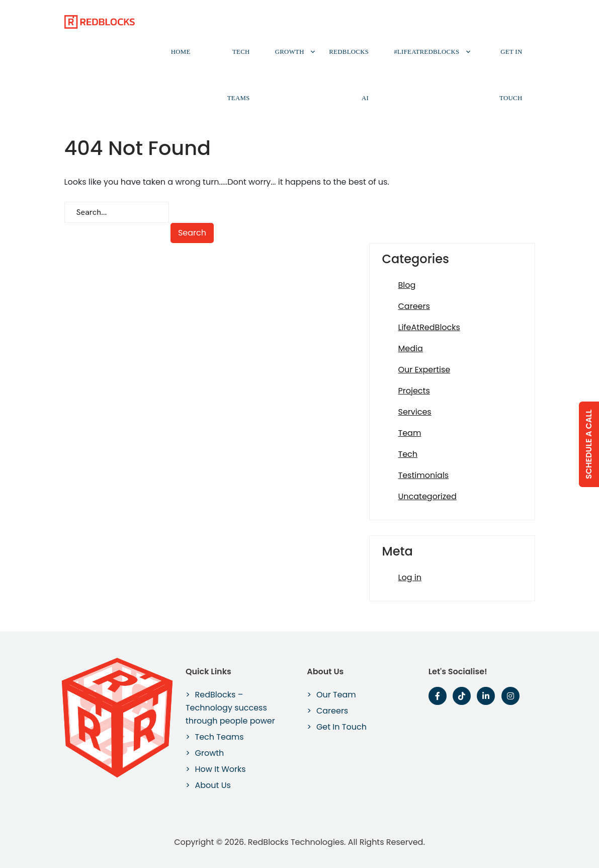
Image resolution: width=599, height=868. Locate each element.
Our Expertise (424, 370)
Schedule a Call (589, 444)
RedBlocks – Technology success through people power (230, 708)
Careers (414, 306)
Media (411, 348)
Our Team (336, 695)
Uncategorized (427, 496)
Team (410, 433)
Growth (290, 52)
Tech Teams (239, 75)
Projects (414, 391)
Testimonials (424, 475)
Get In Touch (511, 75)
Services (415, 412)
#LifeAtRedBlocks (426, 52)
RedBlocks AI (349, 75)
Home (181, 52)
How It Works (221, 769)
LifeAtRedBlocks (429, 327)
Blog (407, 285)
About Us (213, 785)
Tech (408, 454)
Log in (410, 577)
